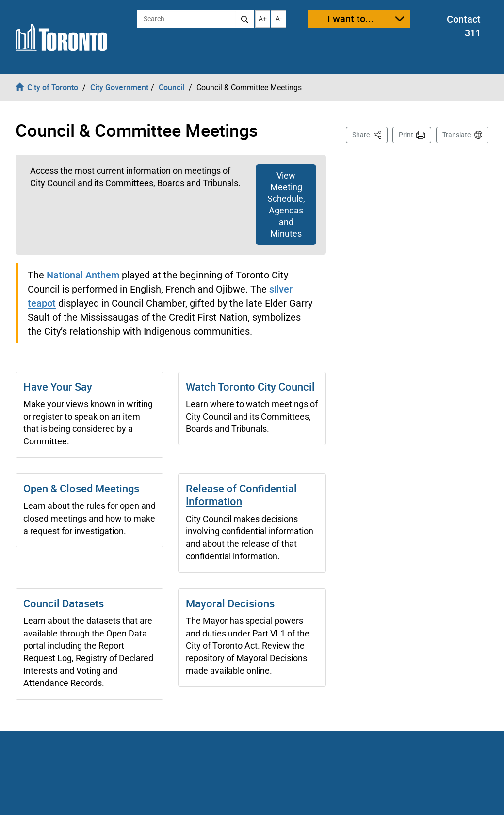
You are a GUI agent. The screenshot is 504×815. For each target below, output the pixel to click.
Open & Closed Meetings (81, 488)
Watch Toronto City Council (250, 386)
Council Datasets (64, 603)
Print (406, 135)
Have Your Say (58, 386)
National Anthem (83, 275)
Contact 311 (464, 26)
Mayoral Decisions (230, 603)
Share (370, 134)
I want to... (351, 19)
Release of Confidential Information (241, 495)
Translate (456, 135)
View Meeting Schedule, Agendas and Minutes (286, 204)
